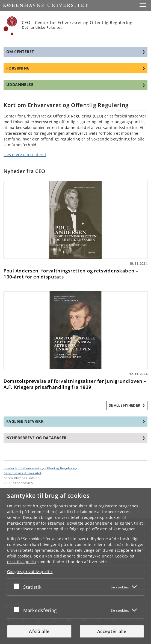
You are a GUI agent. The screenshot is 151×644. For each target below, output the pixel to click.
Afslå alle (39, 631)
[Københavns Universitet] (10, 26)
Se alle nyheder (125, 405)
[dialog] (76, 566)
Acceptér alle (112, 631)
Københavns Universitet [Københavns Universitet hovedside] (23, 473)
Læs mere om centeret (25, 155)
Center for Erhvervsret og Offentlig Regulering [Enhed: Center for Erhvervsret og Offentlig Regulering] (40, 468)
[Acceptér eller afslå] (18, 586)
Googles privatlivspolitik (30, 572)
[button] (143, 5)
